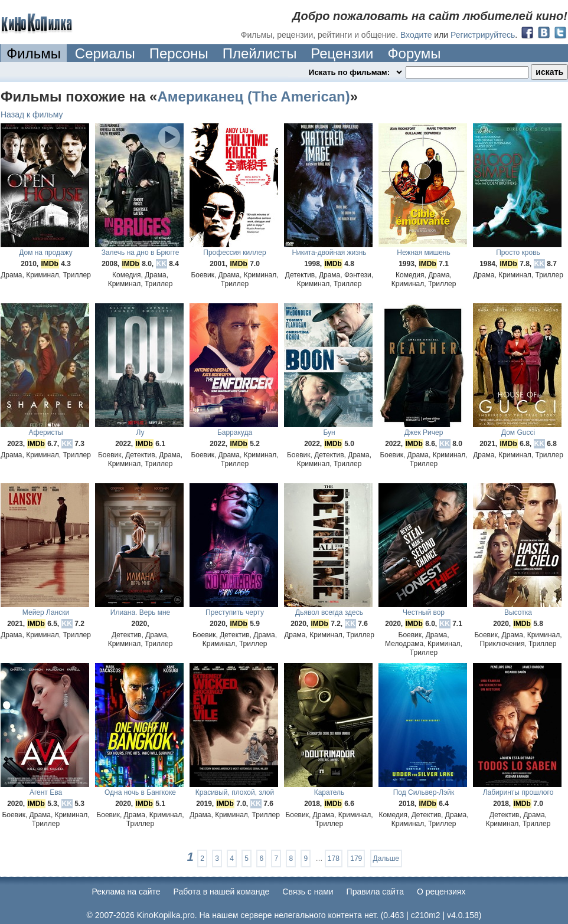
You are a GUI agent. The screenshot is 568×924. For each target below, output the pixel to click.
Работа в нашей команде (222, 892)
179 (356, 859)
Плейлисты (260, 53)
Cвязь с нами (308, 892)
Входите (416, 35)
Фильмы (34, 53)
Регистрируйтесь (483, 35)
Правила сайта (375, 892)
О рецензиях (441, 892)
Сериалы (105, 53)
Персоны (179, 53)
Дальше (386, 859)
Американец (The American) (253, 96)
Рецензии (342, 53)
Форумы (414, 53)
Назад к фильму (32, 114)
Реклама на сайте (126, 892)
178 (334, 859)
